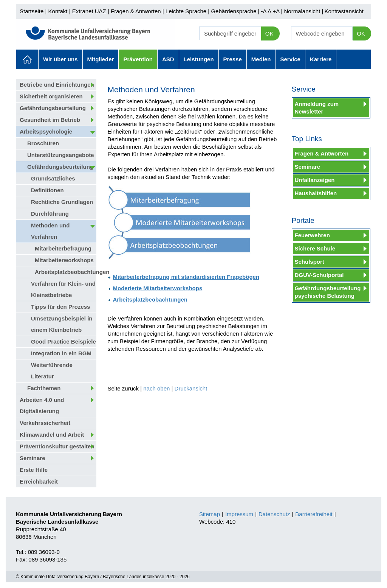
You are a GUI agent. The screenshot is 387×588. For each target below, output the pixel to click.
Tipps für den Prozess (60, 307)
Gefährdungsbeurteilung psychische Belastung (328, 292)
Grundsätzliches (53, 178)
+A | (277, 11)
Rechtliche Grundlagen (62, 202)
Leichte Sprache (186, 11)
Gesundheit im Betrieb (50, 120)
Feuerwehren (312, 235)
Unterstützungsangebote (61, 155)
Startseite (32, 11)
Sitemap (210, 514)
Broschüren (43, 143)
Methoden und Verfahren (50, 231)
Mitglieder (101, 59)
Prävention (138, 59)
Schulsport (310, 262)
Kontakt (58, 11)
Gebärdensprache (234, 11)
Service (290, 59)
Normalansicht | (303, 11)
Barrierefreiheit (314, 514)
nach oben (156, 388)
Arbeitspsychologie (46, 131)
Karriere (321, 59)
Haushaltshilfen (316, 193)
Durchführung (50, 214)
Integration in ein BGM (61, 353)
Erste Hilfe (34, 470)
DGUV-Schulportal (319, 275)
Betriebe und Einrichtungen (57, 85)
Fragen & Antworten (136, 11)
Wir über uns (60, 59)
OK (269, 33)
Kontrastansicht (344, 11)
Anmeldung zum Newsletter (317, 108)
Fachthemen (44, 388)
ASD (168, 59)
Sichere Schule (315, 248)
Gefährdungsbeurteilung (53, 108)
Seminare (33, 458)
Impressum (239, 514)
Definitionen (47, 190)
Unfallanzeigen (315, 180)
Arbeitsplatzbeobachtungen (66, 272)
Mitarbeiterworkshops (64, 260)
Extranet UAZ (89, 11)
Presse (233, 59)
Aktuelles (27, 59)
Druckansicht (191, 388)
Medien (261, 59)
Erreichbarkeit (39, 481)
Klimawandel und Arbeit (52, 435)
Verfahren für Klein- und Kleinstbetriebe (63, 289)
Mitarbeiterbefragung (63, 248)
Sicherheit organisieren (51, 96)
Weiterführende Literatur (52, 371)
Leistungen (199, 59)
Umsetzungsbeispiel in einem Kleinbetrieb (62, 324)
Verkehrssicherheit (45, 423)
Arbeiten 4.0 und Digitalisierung (42, 405)
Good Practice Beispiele (63, 341)
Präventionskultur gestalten (57, 446)
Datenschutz (274, 514)
